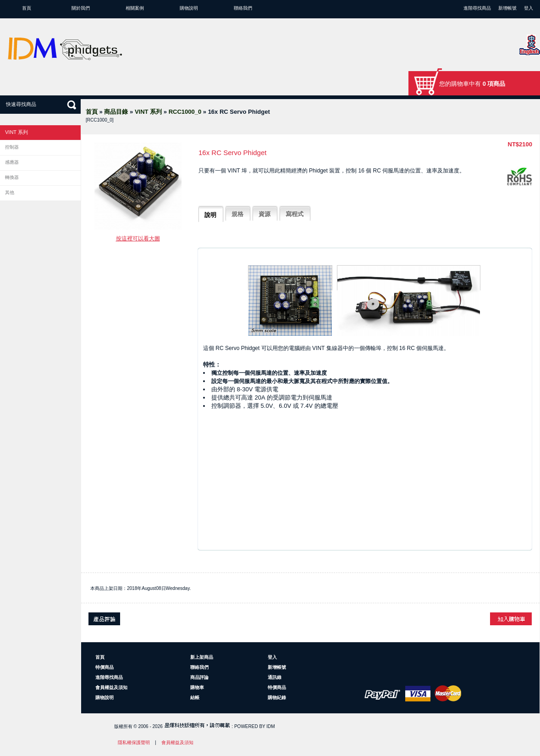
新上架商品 (202, 657)
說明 (210, 215)
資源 (264, 214)
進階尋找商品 (477, 8)
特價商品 (105, 667)
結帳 (195, 698)
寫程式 (295, 214)
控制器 (12, 147)
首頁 (27, 8)
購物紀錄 (277, 698)
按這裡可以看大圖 (138, 239)
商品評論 (199, 677)
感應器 (12, 162)
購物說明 (189, 8)
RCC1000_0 (185, 112)
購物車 (197, 687)
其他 (10, 192)
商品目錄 (116, 112)
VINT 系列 (148, 112)
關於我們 (81, 8)
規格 (237, 214)
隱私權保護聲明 (134, 742)
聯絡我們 (243, 8)
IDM (270, 726)
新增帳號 (507, 8)
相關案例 (135, 8)
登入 (529, 8)
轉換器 (12, 177)
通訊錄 (275, 677)
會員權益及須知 (111, 687)
